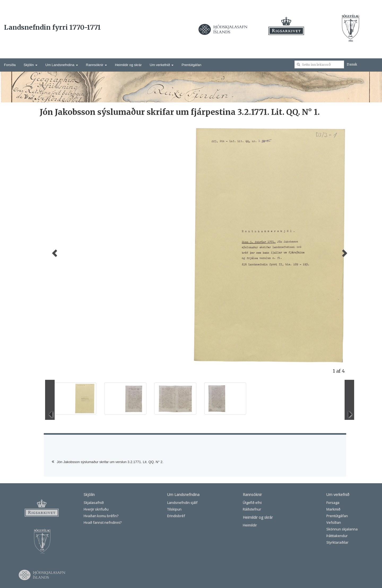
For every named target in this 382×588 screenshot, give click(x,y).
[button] (54, 251)
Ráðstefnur (252, 509)
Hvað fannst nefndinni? (103, 522)
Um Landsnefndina (62, 65)
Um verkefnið (162, 65)
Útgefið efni (252, 503)
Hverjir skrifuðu (96, 509)
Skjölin (31, 65)
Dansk (352, 64)
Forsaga (333, 503)
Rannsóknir (96, 65)
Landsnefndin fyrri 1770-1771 (52, 27)
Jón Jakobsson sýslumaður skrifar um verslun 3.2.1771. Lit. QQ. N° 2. (110, 462)
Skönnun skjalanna (342, 529)
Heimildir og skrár (128, 65)
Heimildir (250, 525)
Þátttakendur (337, 536)
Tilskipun (174, 509)
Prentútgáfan (191, 65)
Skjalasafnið (94, 503)
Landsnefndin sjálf (182, 503)
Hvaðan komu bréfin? (101, 516)
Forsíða (10, 65)
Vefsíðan (334, 522)
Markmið (333, 509)
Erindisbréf (176, 516)
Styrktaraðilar (337, 542)
